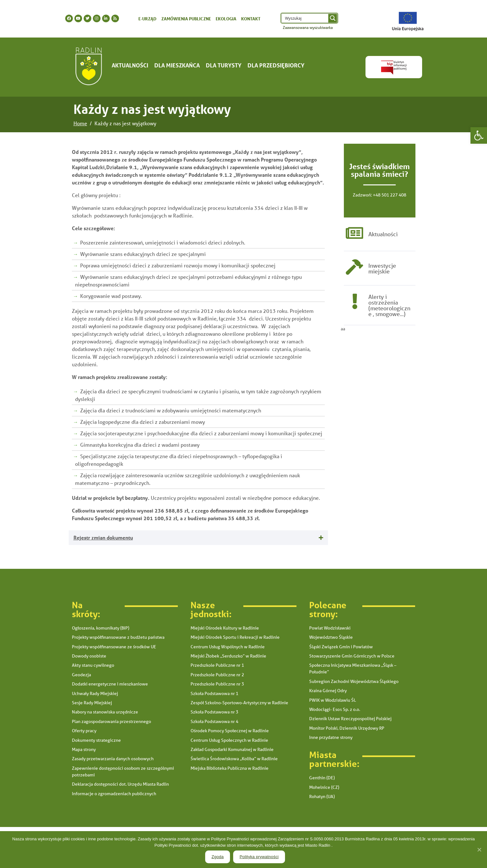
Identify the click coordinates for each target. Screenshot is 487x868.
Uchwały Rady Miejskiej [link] (95, 693)
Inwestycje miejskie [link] (382, 269)
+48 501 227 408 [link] (390, 195)
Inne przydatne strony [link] (331, 737)
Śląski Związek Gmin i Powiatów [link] (341, 647)
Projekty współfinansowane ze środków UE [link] (114, 647)
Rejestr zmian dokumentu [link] (103, 537)
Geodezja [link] (81, 675)
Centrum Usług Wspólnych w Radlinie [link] (228, 647)
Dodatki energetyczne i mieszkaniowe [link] (110, 684)
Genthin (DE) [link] (322, 778)
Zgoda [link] (218, 857)
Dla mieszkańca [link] (177, 65)
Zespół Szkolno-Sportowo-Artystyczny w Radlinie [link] (239, 703)
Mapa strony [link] (84, 749)
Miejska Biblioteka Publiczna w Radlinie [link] (230, 768)
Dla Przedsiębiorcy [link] (276, 65)
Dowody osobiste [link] (89, 656)
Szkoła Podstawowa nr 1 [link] (214, 693)
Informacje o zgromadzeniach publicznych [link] (114, 794)
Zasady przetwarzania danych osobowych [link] (113, 759)
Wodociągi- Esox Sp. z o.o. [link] (335, 709)
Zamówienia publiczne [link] (186, 19)
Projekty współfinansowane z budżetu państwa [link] (118, 637)
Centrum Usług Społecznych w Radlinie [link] (229, 740)
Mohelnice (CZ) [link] (324, 787)
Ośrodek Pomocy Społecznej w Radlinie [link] (230, 731)
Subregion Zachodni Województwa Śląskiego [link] (354, 681)
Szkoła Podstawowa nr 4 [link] (214, 721)
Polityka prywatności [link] (259, 857)
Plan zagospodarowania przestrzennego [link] (111, 721)
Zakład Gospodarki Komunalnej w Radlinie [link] (232, 749)
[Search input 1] (305, 18)
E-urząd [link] (147, 19)
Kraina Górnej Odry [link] (328, 691)
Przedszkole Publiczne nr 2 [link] (217, 675)
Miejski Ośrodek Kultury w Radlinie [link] (225, 628)
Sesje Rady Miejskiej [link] (92, 703)
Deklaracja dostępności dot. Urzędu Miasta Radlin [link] (120, 784)
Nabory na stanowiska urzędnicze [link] (105, 712)
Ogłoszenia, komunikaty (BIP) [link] (101, 628)
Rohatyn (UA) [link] (322, 796)
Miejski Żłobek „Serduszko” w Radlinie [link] (228, 656)
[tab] (198, 538)
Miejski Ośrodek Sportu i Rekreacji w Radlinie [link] (235, 637)
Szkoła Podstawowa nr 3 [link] (214, 712)
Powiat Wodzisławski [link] (330, 628)
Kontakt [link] (251, 19)
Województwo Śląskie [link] (331, 637)
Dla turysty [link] (224, 65)
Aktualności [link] (130, 65)
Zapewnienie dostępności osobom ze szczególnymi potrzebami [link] (123, 772)
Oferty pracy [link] (84, 731)
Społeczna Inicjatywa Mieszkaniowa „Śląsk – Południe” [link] (353, 668)
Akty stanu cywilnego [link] (93, 665)
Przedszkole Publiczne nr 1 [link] (217, 665)
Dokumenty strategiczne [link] (96, 740)
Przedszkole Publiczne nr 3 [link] (217, 684)
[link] (479, 135)
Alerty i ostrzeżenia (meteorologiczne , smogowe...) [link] (389, 306)
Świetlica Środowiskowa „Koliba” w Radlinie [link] (234, 759)
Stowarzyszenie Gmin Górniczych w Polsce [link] (352, 656)
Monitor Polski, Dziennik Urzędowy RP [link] (347, 728)
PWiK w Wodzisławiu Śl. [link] (333, 700)
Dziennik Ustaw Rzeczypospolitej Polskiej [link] (350, 719)
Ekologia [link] (226, 19)
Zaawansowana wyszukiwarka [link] (308, 28)
